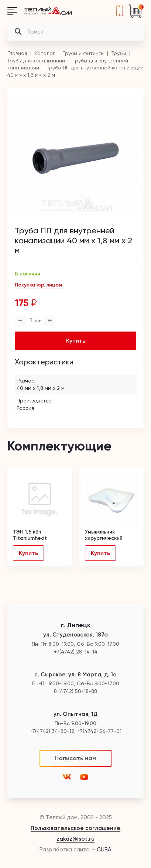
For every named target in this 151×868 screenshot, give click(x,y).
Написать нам (75, 758)
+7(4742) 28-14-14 (120, 11)
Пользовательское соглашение (75, 828)
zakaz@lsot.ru (75, 839)
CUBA (104, 850)
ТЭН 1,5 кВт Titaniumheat (30, 535)
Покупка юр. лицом (38, 285)
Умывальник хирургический (104, 535)
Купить (28, 553)
